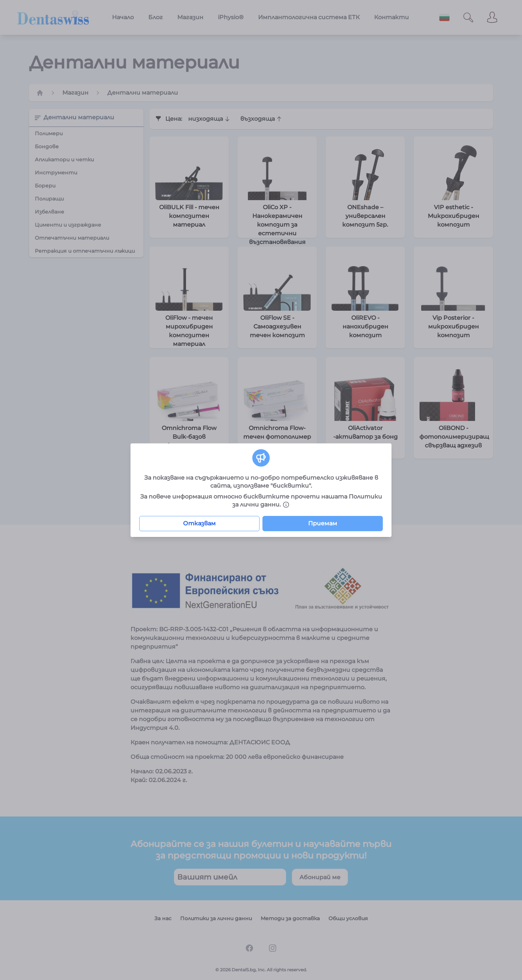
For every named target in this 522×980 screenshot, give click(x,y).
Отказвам (199, 523)
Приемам (323, 523)
